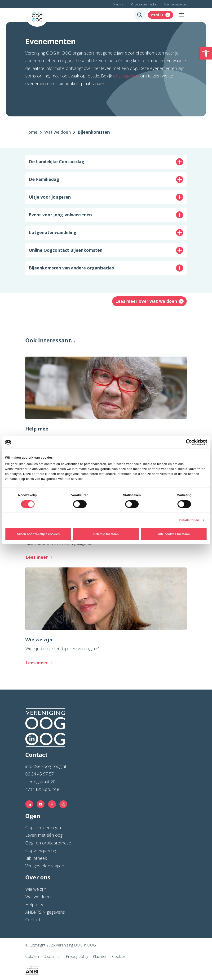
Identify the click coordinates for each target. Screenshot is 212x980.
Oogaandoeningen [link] (43, 827)
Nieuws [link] (118, 4)
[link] (206, 53)
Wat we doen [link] (38, 897)
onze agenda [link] (126, 76)
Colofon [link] (32, 956)
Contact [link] (33, 920)
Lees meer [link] (37, 557)
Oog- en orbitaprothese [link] (48, 843)
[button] (106, 162)
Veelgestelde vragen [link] (45, 866)
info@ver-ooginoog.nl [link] (46, 766)
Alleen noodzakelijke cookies (38, 534)
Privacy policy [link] (77, 956)
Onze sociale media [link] (144, 4)
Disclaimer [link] (52, 956)
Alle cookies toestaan (174, 534)
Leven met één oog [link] (44, 835)
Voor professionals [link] (175, 4)
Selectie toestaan (106, 534)
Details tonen (189, 520)
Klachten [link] (100, 956)
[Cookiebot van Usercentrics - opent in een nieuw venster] (186, 442)
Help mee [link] (35, 904)
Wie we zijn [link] (36, 889)
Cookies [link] (119, 956)
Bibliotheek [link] (36, 858)
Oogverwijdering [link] (41, 850)
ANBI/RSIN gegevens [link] (45, 912)
